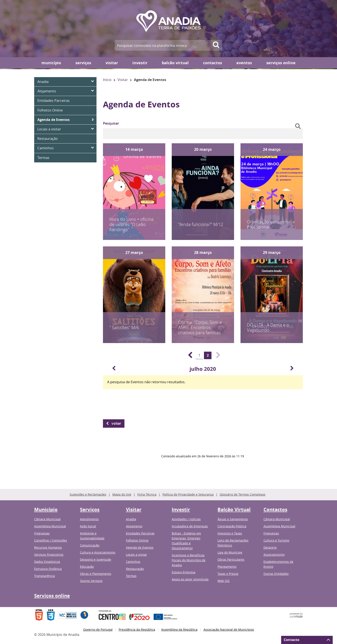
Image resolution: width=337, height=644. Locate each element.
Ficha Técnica (147, 494)
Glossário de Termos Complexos (243, 494)
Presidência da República (137, 630)
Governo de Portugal (98, 630)
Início (107, 80)
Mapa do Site (122, 494)
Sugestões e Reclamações (88, 494)
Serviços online (281, 63)
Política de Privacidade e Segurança (188, 494)
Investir (140, 63)
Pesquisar (111, 123)
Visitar (112, 63)
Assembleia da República (179, 630)
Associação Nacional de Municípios (229, 630)
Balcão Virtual (175, 63)
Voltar (116, 423)
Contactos (213, 63)
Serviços (83, 63)
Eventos (244, 63)
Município (51, 63)
